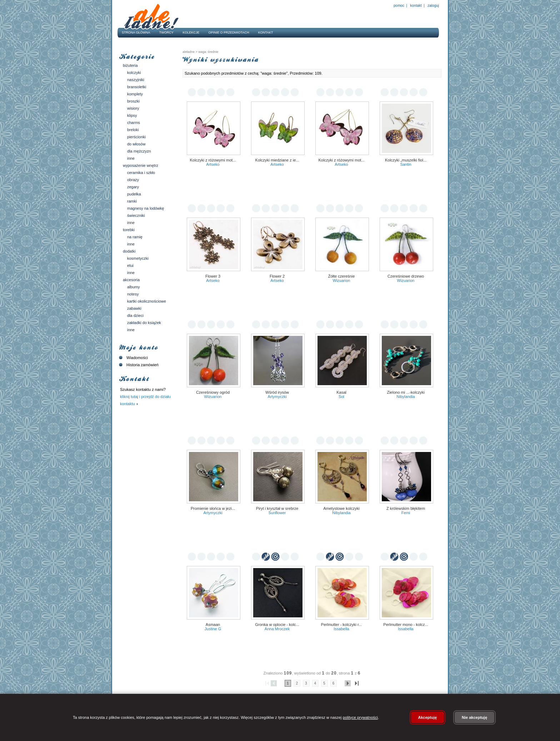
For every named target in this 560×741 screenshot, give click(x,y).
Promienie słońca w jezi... (213, 508)
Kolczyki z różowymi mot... (213, 160)
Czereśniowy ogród (213, 392)
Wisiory (133, 108)
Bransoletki (137, 87)
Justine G (213, 629)
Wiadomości (133, 358)
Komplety (135, 94)
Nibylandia (406, 397)
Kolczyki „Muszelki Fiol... (406, 160)
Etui (130, 265)
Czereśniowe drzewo (406, 276)
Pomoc (399, 6)
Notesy (133, 294)
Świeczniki (136, 215)
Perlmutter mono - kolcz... (406, 625)
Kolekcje (191, 33)
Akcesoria (131, 280)
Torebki (129, 230)
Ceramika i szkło (141, 173)
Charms (134, 123)
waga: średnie (208, 52)
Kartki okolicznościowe (147, 301)
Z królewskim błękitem (406, 508)
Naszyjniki (136, 80)
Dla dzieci (135, 315)
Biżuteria (130, 65)
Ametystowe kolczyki (341, 508)
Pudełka (134, 194)
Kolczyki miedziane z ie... (277, 160)
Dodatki (129, 251)
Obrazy (133, 180)
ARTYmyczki (277, 397)
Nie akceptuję (474, 717)
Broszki (133, 101)
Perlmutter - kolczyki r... (341, 625)
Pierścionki (136, 137)
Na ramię (135, 237)
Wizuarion (342, 280)
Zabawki (134, 308)
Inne (131, 158)
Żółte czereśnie (342, 276)
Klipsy (132, 115)
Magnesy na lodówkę (146, 208)
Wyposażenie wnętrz (141, 165)
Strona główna (136, 33)
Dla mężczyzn (139, 151)
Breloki (133, 130)
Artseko (213, 164)
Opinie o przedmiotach (229, 33)
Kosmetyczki (138, 258)
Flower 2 (277, 276)
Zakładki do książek (144, 323)
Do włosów (136, 144)
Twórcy (166, 33)
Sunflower (277, 513)
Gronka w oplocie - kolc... (277, 625)
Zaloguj (433, 6)
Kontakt (416, 6)
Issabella (341, 629)
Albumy (133, 287)
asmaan (213, 625)
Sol (341, 397)
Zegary (133, 187)
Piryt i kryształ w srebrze (277, 508)
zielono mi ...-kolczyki (406, 392)
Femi (406, 513)
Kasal (341, 392)
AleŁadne (189, 52)
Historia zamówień (138, 365)
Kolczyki (134, 73)
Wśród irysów (277, 392)
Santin (406, 164)
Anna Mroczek (277, 629)
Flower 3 (213, 276)
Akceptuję (428, 717)
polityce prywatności (360, 717)
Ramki (132, 201)
